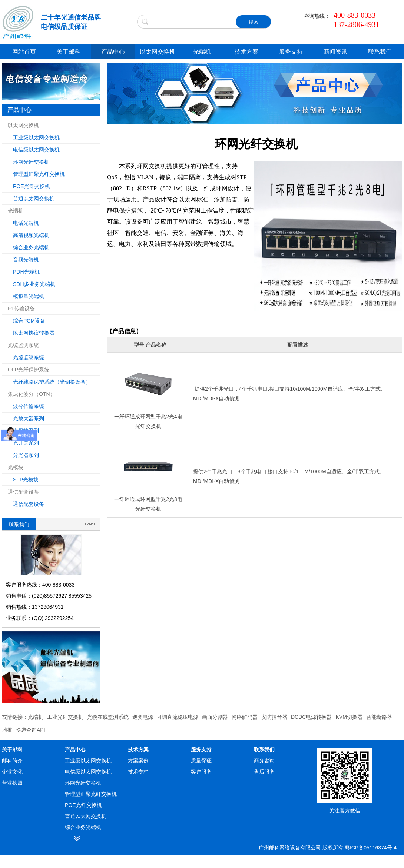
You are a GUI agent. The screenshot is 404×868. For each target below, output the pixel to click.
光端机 (202, 52)
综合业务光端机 (31, 247)
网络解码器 (245, 717)
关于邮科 (69, 52)
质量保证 (201, 761)
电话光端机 (26, 223)
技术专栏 (138, 772)
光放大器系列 (29, 418)
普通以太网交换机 (34, 198)
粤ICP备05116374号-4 (371, 848)
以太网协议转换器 (34, 333)
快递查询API (31, 730)
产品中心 (113, 52)
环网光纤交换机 (31, 162)
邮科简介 (12, 761)
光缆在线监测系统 (108, 717)
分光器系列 (26, 455)
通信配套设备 (29, 504)
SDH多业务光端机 (34, 284)
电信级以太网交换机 (36, 150)
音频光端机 (26, 260)
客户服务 (201, 772)
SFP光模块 (26, 480)
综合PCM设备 (29, 321)
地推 (7, 730)
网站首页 (24, 52)
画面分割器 (215, 717)
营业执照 (12, 783)
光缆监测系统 (29, 357)
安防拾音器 (274, 717)
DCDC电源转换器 (311, 717)
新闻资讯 (335, 52)
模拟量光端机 (29, 296)
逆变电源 (143, 717)
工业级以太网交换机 (36, 137)
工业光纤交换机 (65, 717)
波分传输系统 (29, 406)
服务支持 (291, 52)
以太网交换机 (158, 52)
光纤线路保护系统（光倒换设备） (52, 382)
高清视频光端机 (31, 235)
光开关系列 (26, 443)
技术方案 (246, 52)
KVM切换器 (349, 717)
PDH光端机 (26, 272)
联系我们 (380, 52)
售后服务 (264, 772)
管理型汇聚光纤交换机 (39, 174)
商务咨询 (264, 761)
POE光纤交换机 (32, 186)
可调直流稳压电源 (178, 717)
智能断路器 (379, 717)
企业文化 (12, 772)
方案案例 (138, 761)
